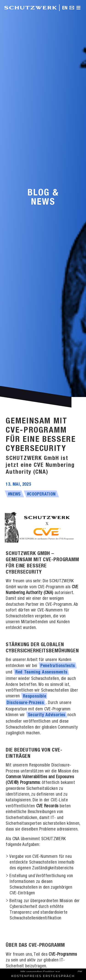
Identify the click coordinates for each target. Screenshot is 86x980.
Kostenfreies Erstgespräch (43, 976)
